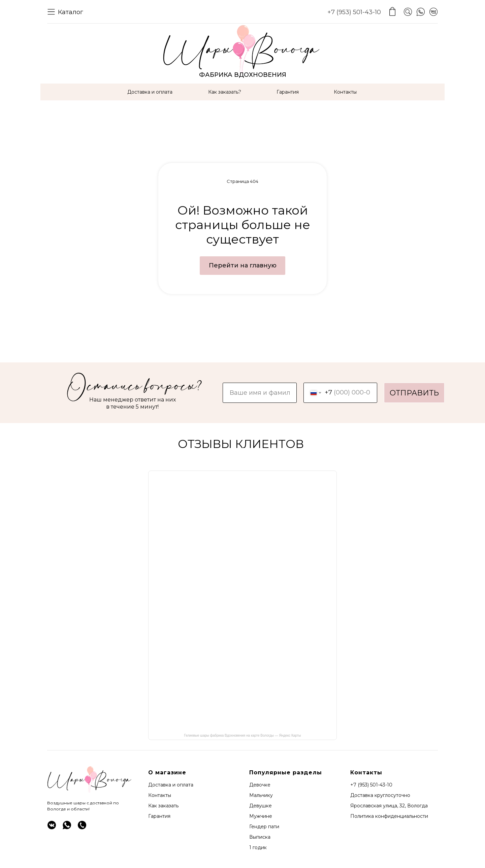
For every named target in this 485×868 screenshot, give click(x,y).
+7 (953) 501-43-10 (354, 12)
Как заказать (163, 806)
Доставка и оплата (150, 92)
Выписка (260, 837)
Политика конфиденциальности (389, 816)
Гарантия (288, 92)
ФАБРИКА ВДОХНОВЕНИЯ (243, 75)
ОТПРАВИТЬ (414, 393)
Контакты (345, 92)
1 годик (258, 847)
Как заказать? (225, 92)
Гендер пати (264, 827)
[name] (260, 393)
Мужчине (261, 816)
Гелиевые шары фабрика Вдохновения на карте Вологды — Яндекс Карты (243, 735)
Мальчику (261, 795)
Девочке (260, 785)
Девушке (261, 806)
